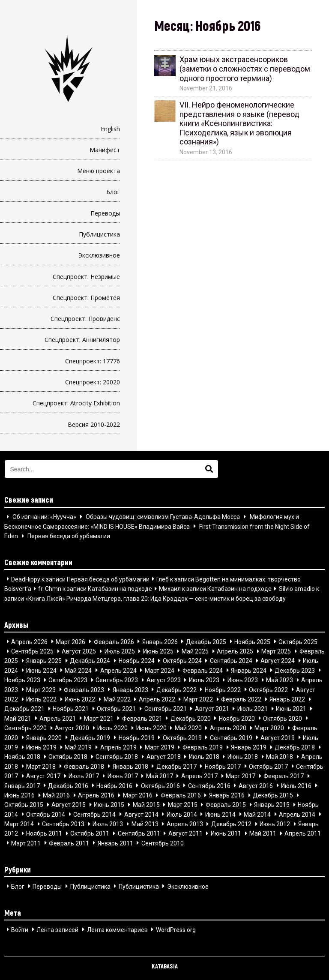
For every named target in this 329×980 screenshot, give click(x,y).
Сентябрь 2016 (209, 785)
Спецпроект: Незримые (86, 277)
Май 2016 (56, 795)
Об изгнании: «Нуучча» (44, 517)
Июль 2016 (296, 785)
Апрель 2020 (228, 728)
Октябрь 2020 (283, 718)
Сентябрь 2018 (117, 757)
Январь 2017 (22, 785)
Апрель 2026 (29, 641)
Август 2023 (164, 680)
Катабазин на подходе (120, 589)
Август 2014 (141, 814)
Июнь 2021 (291, 709)
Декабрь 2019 (90, 737)
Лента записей (57, 929)
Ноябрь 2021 (71, 709)
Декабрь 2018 (295, 747)
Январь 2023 (130, 689)
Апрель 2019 (118, 747)
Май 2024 (78, 670)
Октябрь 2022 (268, 689)
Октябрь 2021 (116, 709)
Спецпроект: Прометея (86, 298)
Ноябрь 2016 (114, 785)
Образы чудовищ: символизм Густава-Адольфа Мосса (163, 517)
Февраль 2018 (84, 766)
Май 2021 (18, 718)
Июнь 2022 (80, 699)
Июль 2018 (204, 757)
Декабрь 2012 (231, 824)
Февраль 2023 (84, 689)
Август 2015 (69, 805)
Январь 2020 (44, 737)
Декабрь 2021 (24, 709)
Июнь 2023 (243, 680)
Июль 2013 (108, 824)
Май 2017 (160, 776)
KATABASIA (165, 966)
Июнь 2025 (158, 651)
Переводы (105, 213)
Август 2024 (278, 661)
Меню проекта (99, 171)
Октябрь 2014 (46, 814)
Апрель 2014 (297, 814)
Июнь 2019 (41, 747)
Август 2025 (79, 651)
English (110, 129)
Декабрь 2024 (90, 661)
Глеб (163, 579)
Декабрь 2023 (295, 670)
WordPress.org (176, 929)
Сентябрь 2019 (231, 737)
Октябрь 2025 (298, 641)
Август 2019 (278, 737)
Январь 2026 (160, 641)
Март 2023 (41, 689)
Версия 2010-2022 (94, 424)
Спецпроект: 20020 (93, 382)
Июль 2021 (253, 709)
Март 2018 (41, 766)
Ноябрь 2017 (223, 766)
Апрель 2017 (199, 776)
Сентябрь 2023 (117, 680)
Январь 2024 (249, 670)
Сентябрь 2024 (231, 661)
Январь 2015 (272, 805)
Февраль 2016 (181, 795)
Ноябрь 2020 (237, 718)
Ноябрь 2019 (137, 737)
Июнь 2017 (123, 776)
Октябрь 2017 (268, 766)
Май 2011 (263, 833)
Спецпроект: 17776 (93, 361)
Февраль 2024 (203, 670)
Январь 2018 (130, 766)
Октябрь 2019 (182, 737)
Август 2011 (185, 833)
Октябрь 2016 (160, 785)
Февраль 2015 (226, 805)
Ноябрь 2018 (22, 757)
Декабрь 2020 (191, 718)
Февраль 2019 (203, 747)
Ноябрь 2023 (22, 680)
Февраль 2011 (69, 843)
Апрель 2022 (157, 699)
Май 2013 (145, 824)
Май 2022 (117, 699)
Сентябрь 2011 (139, 833)
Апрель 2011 (303, 833)
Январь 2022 (287, 699)
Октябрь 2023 (68, 680)
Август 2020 (72, 728)
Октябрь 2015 (24, 805)
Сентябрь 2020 (25, 728)
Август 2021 (212, 709)
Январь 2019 (249, 747)
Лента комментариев (117, 929)
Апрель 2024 (118, 670)
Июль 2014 (182, 814)
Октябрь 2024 (182, 661)
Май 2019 (78, 747)
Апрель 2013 (185, 824)
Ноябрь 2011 (44, 833)
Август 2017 (43, 776)
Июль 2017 (84, 776)
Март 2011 (26, 843)
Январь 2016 (227, 795)
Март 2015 (183, 805)
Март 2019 (160, 747)
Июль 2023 (204, 680)
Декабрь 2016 (68, 785)
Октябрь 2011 (90, 833)
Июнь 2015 (109, 805)
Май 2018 (280, 757)
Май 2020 (188, 728)
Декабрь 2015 (273, 795)
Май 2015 (146, 805)
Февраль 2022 (241, 699)
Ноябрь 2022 (223, 689)
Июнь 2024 (41, 670)
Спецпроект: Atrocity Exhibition (76, 403)
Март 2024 (160, 670)
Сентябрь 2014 (94, 814)
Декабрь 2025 (206, 641)
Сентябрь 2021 (166, 709)
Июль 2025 (120, 651)
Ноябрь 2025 (252, 641)
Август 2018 (164, 757)
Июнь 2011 (226, 833)
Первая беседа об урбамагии (69, 536)
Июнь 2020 (151, 728)
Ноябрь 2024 (137, 661)
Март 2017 (241, 776)
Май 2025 (195, 651)
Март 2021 (99, 718)
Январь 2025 (44, 661)
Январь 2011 (115, 843)
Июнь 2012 (275, 824)
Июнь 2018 (243, 757)
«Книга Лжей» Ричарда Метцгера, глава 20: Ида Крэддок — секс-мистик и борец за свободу (156, 598)
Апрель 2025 (235, 651)
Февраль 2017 (284, 776)
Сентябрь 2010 (163, 843)
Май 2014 (257, 814)
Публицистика (99, 234)
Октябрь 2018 (68, 757)
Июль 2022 (41, 699)
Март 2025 (276, 651)
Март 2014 (19, 824)
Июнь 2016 (19, 795)
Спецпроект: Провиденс (85, 319)
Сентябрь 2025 (32, 651)
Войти (20, 929)
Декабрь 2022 (176, 689)
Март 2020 (269, 728)
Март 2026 (70, 641)
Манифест (105, 150)
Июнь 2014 (220, 814)
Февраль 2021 (142, 718)
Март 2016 (138, 795)
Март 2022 (198, 699)
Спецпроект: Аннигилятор (82, 340)
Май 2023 (280, 680)
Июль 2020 (112, 728)
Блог (113, 192)
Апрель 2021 (58, 718)
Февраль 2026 (114, 641)
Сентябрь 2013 (63, 824)
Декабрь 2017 (176, 766)
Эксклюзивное (99, 255)
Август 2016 (256, 785)
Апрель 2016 (96, 795)
